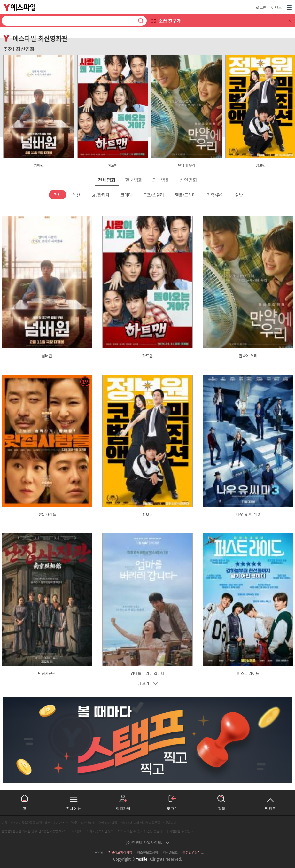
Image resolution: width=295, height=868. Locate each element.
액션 (76, 195)
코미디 (126, 195)
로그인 (261, 7)
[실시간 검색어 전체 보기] (291, 21)
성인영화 (188, 180)
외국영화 (161, 180)
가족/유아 (216, 195)
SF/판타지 (100, 195)
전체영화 (107, 180)
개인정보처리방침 (120, 852)
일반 (239, 195)
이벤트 (276, 7)
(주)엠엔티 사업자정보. (148, 842)
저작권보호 (170, 852)
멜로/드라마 (186, 195)
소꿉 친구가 (170, 21)
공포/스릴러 (154, 195)
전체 (58, 195)
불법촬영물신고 (193, 852)
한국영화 (134, 180)
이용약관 (97, 852)
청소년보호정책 (148, 852)
